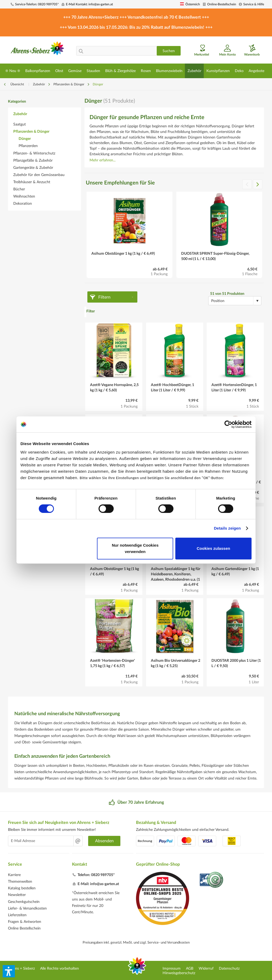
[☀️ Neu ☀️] (13, 71)
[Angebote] (256, 71)
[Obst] (59, 71)
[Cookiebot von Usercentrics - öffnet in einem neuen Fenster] (228, 424)
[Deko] (239, 71)
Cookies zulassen (214, 548)
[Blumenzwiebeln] (169, 71)
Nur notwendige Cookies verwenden (135, 548)
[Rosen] (146, 71)
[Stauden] (93, 71)
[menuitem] (34, 4)
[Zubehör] (194, 71)
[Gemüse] (75, 71)
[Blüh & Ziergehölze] (120, 71)
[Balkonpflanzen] (38, 71)
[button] (9, 971)
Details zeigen (227, 528)
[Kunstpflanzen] (218, 71)
